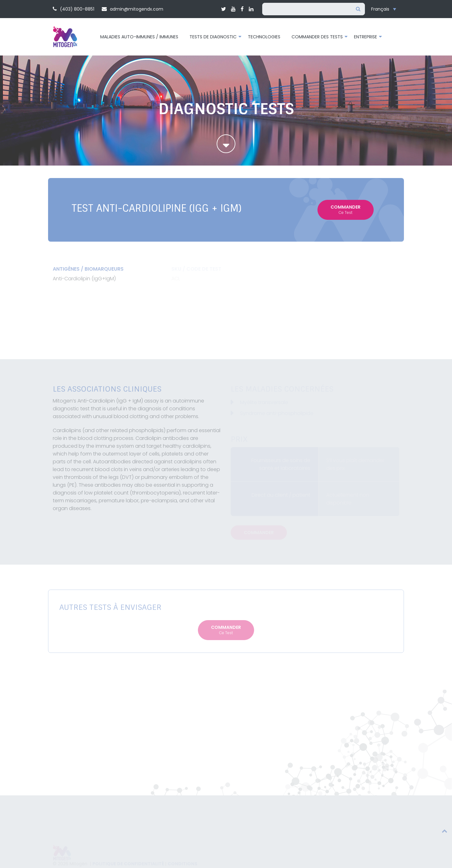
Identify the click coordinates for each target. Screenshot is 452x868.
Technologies (264, 37)
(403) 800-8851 (74, 9)
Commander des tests (317, 37)
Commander (346, 210)
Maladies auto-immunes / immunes (139, 37)
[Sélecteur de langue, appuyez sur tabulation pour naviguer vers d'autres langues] (385, 9)
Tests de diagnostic (213, 37)
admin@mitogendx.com (133, 9)
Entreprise (366, 37)
